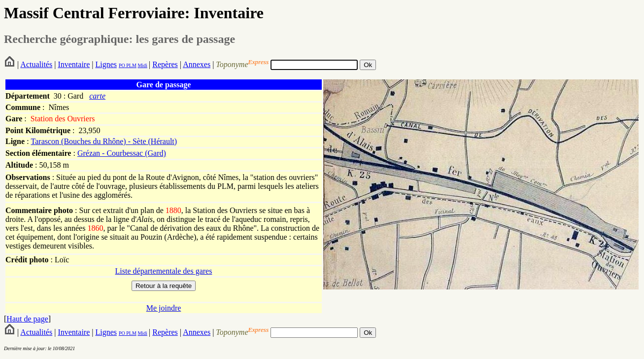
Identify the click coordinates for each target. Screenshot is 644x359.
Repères (165, 64)
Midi (142, 65)
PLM (131, 65)
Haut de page (27, 319)
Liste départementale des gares (164, 271)
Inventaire (74, 64)
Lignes (106, 64)
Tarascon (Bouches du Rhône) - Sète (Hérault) (104, 141)
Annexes (197, 64)
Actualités (36, 64)
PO (122, 65)
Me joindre (164, 308)
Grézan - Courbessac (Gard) (122, 153)
